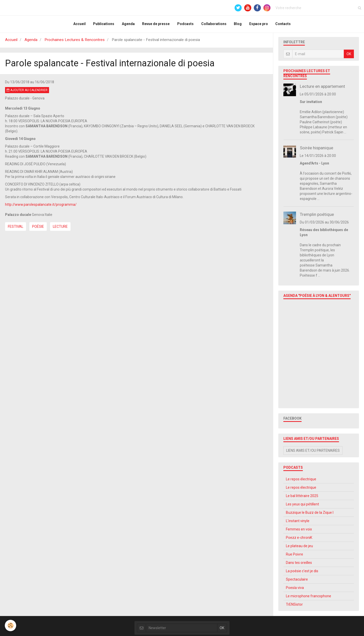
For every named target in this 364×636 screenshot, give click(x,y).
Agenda (128, 25)
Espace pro (259, 25)
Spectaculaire (297, 581)
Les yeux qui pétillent (302, 506)
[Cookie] (11, 625)
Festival (16, 229)
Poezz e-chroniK (299, 540)
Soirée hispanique (316, 150)
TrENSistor (294, 606)
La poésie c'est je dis (302, 573)
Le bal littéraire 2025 (302, 498)
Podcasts (185, 25)
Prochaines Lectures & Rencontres (75, 42)
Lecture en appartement (322, 88)
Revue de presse (156, 25)
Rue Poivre (294, 556)
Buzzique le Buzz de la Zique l (310, 515)
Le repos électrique (301, 481)
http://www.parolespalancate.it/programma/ (41, 207)
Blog (238, 25)
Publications (103, 25)
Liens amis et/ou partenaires (313, 453)
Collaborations (214, 25)
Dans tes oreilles (299, 565)
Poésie (38, 229)
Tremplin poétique (317, 216)
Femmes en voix (299, 531)
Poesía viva (295, 590)
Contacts (283, 25)
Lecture (60, 229)
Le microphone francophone (309, 598)
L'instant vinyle (298, 523)
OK (349, 56)
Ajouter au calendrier (27, 92)
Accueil (79, 25)
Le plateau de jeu (299, 548)
